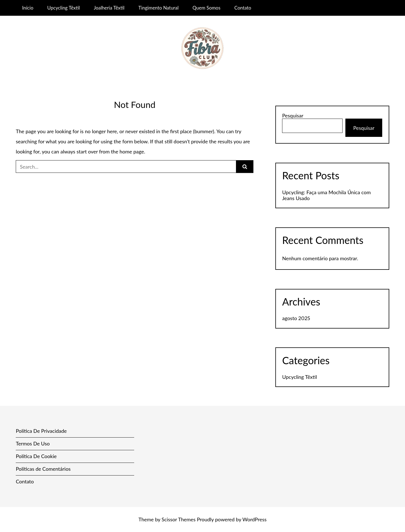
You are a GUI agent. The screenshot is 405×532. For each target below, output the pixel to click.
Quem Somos (206, 8)
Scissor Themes (179, 519)
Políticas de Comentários (43, 469)
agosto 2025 (296, 318)
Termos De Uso (33, 443)
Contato (243, 8)
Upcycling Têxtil (64, 8)
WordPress (255, 519)
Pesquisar (293, 116)
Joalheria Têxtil (109, 8)
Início (28, 8)
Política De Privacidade (41, 431)
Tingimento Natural (158, 8)
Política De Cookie (36, 456)
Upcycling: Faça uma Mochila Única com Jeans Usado (326, 195)
